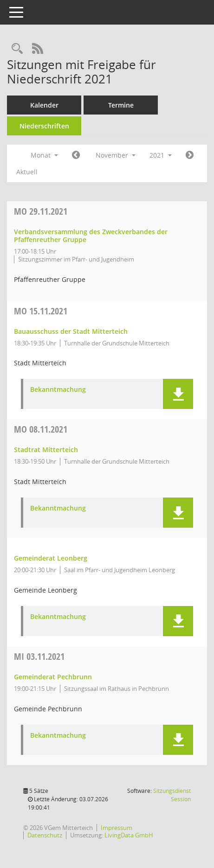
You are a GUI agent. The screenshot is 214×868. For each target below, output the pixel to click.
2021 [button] (161, 155)
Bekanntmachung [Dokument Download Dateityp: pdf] (58, 390)
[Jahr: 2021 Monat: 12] (190, 155)
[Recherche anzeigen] (17, 49)
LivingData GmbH (129, 835)
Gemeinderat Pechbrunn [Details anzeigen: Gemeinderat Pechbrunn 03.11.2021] (53, 677)
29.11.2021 (41, 211)
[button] (178, 394)
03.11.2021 (39, 656)
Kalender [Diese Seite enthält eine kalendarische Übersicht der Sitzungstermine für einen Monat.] (44, 105)
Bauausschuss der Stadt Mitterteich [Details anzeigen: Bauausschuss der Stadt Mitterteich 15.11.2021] (71, 331)
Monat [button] (44, 155)
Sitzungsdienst (172, 795)
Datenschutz (45, 835)
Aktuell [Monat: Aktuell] (27, 172)
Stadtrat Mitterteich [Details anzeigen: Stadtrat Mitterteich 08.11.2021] (46, 450)
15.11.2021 (41, 311)
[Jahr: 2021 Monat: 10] (76, 155)
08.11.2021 (41, 429)
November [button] (116, 155)
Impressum (117, 828)
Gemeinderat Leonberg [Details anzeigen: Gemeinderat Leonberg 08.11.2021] (51, 558)
